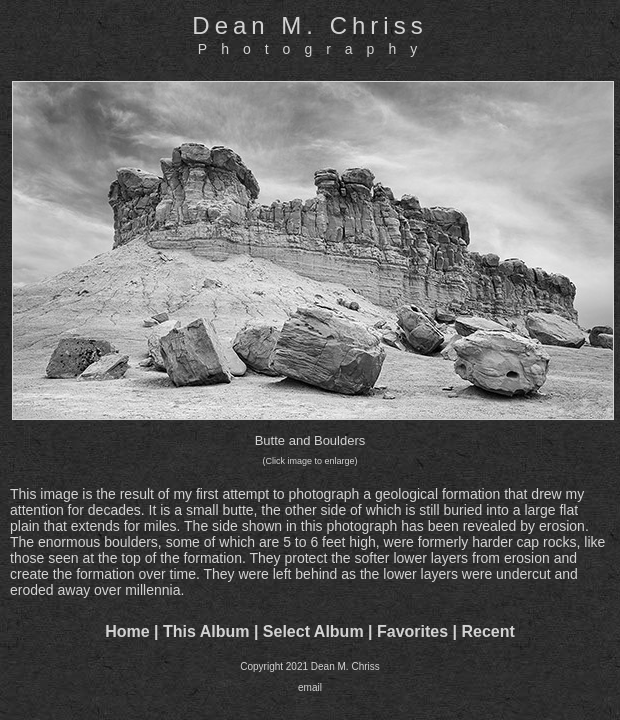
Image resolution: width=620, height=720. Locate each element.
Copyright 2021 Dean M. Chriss (310, 666)
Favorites (412, 631)
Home (127, 631)
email (310, 687)
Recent (488, 631)
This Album (206, 631)
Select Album (313, 631)
